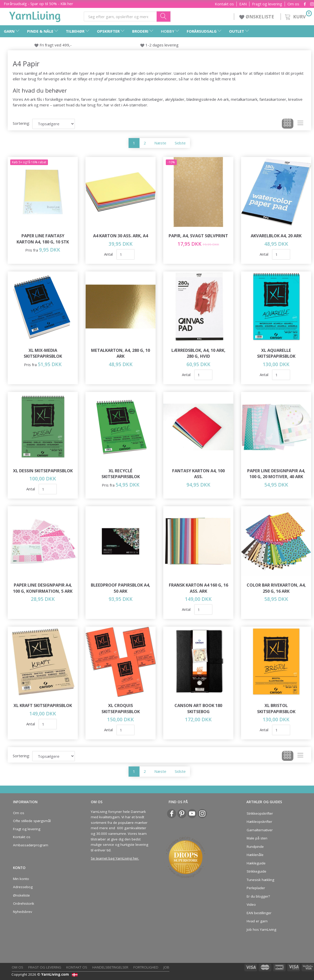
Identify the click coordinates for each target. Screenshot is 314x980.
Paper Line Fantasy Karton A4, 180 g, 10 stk (43, 239)
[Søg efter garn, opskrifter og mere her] (164, 16)
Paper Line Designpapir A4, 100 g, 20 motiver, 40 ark (276, 474)
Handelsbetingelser (110, 967)
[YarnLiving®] (35, 16)
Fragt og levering (267, 4)
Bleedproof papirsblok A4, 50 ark (121, 588)
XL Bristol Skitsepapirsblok (276, 708)
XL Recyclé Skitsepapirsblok (121, 474)
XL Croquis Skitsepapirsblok (121, 708)
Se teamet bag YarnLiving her (115, 858)
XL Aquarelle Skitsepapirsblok (276, 353)
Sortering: (21, 123)
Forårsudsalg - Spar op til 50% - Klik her (39, 4)
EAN (243, 4)
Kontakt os (224, 4)
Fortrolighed (146, 967)
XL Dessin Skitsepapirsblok (43, 471)
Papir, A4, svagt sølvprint (198, 236)
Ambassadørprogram (31, 845)
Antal (109, 254)
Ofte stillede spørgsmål (32, 821)
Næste (160, 143)
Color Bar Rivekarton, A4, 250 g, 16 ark (276, 588)
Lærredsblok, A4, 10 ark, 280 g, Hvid (198, 353)
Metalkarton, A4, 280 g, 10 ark (121, 353)
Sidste (180, 143)
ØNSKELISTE (257, 17)
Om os (293, 4)
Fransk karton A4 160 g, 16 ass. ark (198, 588)
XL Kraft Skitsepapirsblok (43, 705)
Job (166, 967)
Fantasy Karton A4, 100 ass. (198, 474)
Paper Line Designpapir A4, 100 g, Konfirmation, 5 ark (43, 588)
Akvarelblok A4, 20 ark (276, 236)
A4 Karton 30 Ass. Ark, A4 (121, 236)
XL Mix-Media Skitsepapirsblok (43, 353)
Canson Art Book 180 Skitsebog (198, 708)
